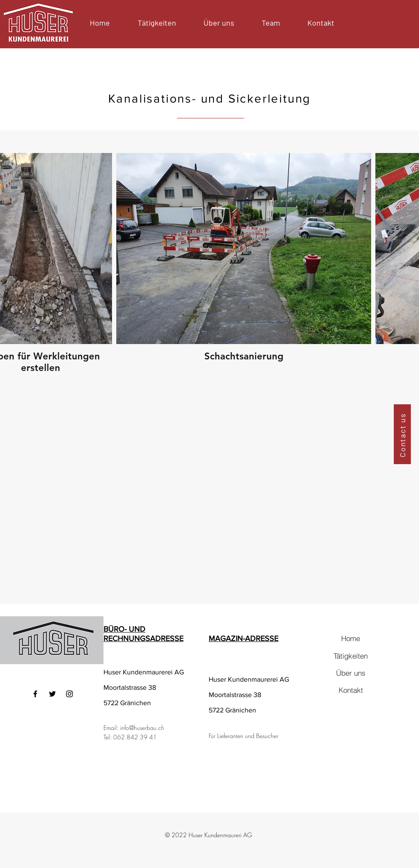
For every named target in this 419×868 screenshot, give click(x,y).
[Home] (351, 638)
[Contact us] (402, 434)
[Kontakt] (351, 690)
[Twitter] (52, 694)
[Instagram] (69, 694)
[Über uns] (351, 673)
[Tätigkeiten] (351, 656)
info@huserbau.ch (142, 728)
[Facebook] (35, 694)
